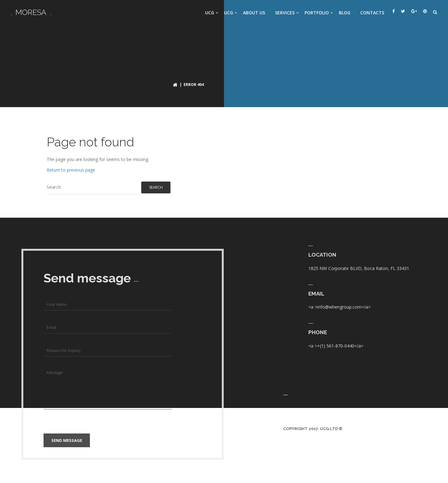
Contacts (372, 13)
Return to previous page (71, 170)
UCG (210, 13)
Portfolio (317, 13)
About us (254, 13)
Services (285, 13)
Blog (345, 13)
